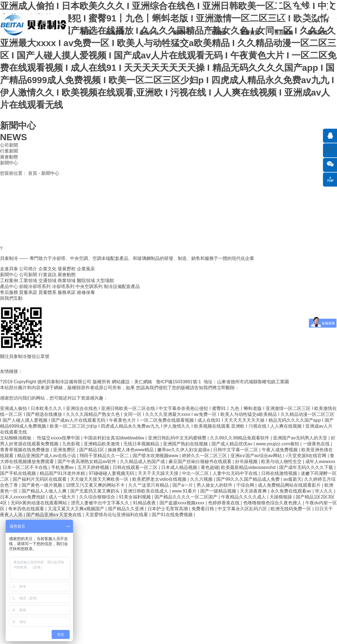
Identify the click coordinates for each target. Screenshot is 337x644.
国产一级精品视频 (219, 491)
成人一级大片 (63, 497)
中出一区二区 (196, 473)
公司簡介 (28, 269)
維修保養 (86, 292)
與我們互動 (11, 298)
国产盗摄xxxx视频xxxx (183, 503)
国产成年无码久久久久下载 (307, 467)
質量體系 (47, 292)
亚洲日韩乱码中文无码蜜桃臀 (178, 438)
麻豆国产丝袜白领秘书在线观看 (201, 462)
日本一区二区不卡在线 (26, 467)
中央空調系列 (89, 286)
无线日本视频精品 (142, 444)
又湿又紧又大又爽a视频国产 (77, 509)
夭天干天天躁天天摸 (159, 473)
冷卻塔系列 (63, 286)
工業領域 (28, 281)
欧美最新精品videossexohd (249, 467)
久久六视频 (202, 479)
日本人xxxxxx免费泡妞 (23, 497)
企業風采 (86, 269)
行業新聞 (9, 151)
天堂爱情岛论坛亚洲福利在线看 (117, 515)
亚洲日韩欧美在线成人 (146, 491)
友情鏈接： (11, 371)
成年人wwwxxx (320, 462)
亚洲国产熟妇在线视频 (186, 444)
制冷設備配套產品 (122, 286)
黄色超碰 (210, 467)
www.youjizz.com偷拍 (278, 444)
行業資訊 (47, 275)
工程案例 (216, 33)
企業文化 (47, 269)
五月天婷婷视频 (94, 467)
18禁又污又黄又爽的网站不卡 (96, 485)
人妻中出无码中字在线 (236, 473)
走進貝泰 (115, 33)
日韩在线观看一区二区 (136, 467)
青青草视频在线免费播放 (25, 450)
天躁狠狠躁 (281, 497)
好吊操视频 (247, 462)
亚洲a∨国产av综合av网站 (257, 456)
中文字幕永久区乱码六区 (243, 509)
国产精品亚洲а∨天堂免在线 (54, 515)
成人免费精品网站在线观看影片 (290, 485)
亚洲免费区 (65, 450)
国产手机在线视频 (19, 473)
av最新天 (292, 479)
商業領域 (67, 281)
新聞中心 (183, 33)
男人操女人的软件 (215, 485)
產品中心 (149, 33)
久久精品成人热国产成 (143, 462)
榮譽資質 (250, 33)
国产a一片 (183, 485)
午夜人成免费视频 (280, 450)
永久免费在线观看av (291, 491)
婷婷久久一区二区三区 (205, 456)
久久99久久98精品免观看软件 (240, 438)
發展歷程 (67, 269)
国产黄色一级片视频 (42, 485)
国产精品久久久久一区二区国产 (186, 497)
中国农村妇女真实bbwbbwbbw (115, 438)
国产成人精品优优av (232, 444)
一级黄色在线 (317, 444)
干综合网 (246, 485)
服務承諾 (67, 292)
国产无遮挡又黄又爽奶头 (95, 491)
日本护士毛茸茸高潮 (168, 509)
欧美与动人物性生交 (282, 462)
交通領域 (47, 281)
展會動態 (9, 157)
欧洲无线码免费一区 (292, 509)
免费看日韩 (203, 509)
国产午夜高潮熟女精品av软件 (87, 462)
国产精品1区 (92, 450)
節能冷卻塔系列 (35, 286)
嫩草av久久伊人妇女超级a (184, 450)
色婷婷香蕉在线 (224, 503)
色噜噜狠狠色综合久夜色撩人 (273, 503)
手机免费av (63, 467)
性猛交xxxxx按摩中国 (59, 438)
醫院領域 (86, 281)
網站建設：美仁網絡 (133, 382)
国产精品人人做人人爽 (45, 491)
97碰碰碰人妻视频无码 (112, 473)
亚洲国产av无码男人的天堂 (301, 438)
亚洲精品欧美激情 (102, 444)
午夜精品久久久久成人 (244, 497)
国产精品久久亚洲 (126, 509)
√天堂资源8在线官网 (307, 456)
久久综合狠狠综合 (98, 497)
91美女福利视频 (135, 497)
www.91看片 (185, 491)
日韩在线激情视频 (280, 473)
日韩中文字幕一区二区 (236, 450)
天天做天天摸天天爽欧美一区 (100, 479)
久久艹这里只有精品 (149, 485)
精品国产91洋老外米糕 (63, 473)
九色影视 (72, 444)
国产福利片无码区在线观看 (40, 479)
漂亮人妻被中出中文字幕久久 (101, 503)
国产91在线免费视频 (173, 515)
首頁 (86, 33)
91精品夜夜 (145, 503)
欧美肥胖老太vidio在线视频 (160, 479)
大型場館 (105, 281)
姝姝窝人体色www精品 (131, 450)
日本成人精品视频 (180, 467)
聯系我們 (317, 33)
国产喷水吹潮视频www (156, 456)
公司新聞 (9, 145)
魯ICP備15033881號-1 (179, 382)
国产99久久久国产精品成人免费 (249, 479)
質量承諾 (28, 292)
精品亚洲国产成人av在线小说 (47, 456)
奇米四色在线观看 (27, 509)
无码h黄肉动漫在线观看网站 (39, 503)
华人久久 (324, 491)
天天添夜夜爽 (254, 491)
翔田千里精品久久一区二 (105, 456)
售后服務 (284, 33)
